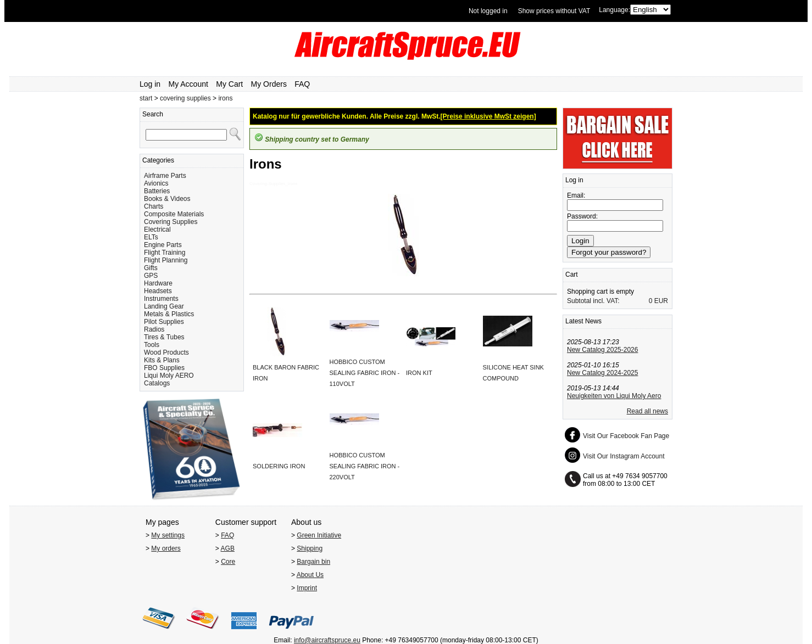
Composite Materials (174, 214)
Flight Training (165, 253)
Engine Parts (163, 245)
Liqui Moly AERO (169, 376)
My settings (168, 535)
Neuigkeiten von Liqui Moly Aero (614, 396)
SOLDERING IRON (279, 466)
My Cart (229, 84)
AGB (228, 548)
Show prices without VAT (554, 11)
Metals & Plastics (169, 314)
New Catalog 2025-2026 (602, 350)
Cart (572, 275)
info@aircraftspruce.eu (327, 640)
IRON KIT (419, 373)
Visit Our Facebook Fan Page (626, 436)
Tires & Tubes (164, 337)
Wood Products (166, 352)
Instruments (161, 299)
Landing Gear (164, 306)
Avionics (156, 183)
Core (228, 562)
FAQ (302, 84)
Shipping (310, 548)
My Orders (269, 84)
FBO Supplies (164, 368)
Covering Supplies (171, 222)
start (146, 98)
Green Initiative (319, 535)
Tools (152, 345)
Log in (150, 84)
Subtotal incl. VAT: (593, 301)
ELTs (151, 237)
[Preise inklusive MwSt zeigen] (488, 116)
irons (225, 98)
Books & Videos (167, 199)
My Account (188, 84)
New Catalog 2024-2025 (602, 373)
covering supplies (185, 98)
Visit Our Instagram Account (624, 456)
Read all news (647, 411)
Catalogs (157, 383)
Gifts (151, 268)
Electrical (157, 229)
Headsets (158, 291)
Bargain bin (313, 562)
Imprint (307, 588)
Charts (154, 206)
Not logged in (488, 11)
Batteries (157, 191)
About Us (310, 575)
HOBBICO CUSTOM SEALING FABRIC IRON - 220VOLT (365, 466)
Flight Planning (166, 260)
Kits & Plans (162, 360)
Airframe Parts (165, 176)
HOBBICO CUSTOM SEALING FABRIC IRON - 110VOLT (365, 373)
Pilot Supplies (164, 322)
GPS (151, 276)
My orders (166, 548)
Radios (154, 329)
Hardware (158, 283)
